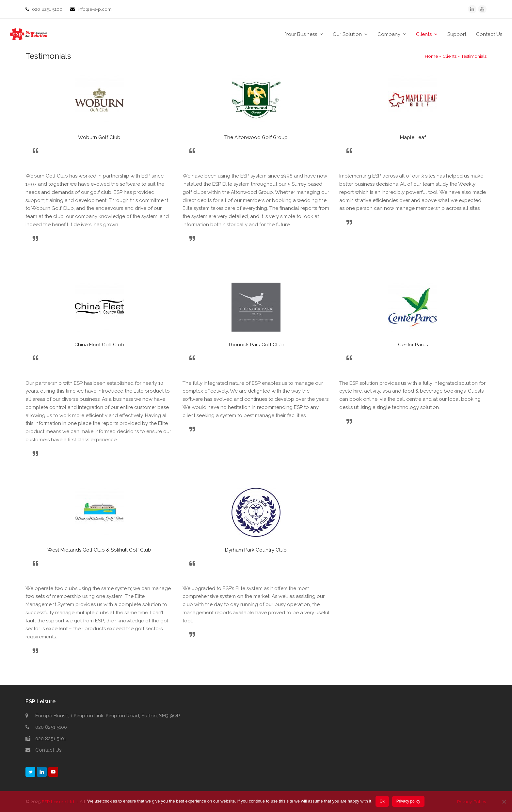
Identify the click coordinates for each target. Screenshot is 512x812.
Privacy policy (409, 802)
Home (431, 56)
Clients (449, 56)
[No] (504, 802)
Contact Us (48, 750)
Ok (382, 802)
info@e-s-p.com (95, 9)
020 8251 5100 (48, 9)
